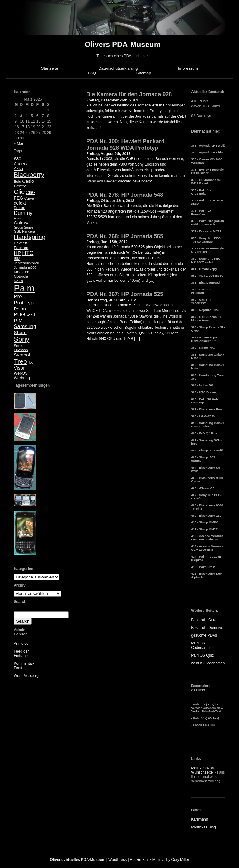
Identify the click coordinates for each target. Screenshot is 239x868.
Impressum (188, 68)
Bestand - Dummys (207, 628)
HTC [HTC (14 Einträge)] (28, 253)
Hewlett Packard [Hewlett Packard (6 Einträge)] (21, 245)
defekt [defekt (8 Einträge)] (20, 203)
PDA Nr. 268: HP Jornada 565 (125, 236)
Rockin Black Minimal (148, 860)
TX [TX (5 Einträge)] (30, 362)
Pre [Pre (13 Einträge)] (18, 297)
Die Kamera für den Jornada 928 (129, 94)
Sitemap (144, 73)
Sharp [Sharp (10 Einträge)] (20, 332)
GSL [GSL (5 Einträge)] (17, 231)
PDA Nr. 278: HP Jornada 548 (125, 195)
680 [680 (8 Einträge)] (17, 159)
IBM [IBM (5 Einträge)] (17, 259)
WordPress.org (26, 676)
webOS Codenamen (208, 663)
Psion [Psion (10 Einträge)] (20, 309)
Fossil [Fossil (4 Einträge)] (18, 218)
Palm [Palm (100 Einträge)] (24, 288)
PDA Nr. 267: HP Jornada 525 (125, 294)
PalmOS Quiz (202, 655)
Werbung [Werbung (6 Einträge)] (22, 378)
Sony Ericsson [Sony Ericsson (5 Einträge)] (21, 348)
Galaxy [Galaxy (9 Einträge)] (21, 223)
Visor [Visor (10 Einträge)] (19, 368)
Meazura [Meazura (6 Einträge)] (21, 272)
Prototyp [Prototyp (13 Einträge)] (24, 303)
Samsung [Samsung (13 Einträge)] (25, 326)
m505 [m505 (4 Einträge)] (32, 267)
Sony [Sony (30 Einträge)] (21, 339)
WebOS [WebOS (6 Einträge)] (21, 373)
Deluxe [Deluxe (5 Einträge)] (19, 208)
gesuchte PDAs (204, 635)
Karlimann (199, 819)
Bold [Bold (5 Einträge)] (17, 182)
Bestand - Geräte (205, 620)
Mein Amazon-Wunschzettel (203, 770)
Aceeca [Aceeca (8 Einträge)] (21, 164)
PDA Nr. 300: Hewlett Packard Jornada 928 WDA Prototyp (125, 145)
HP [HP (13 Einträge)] (17, 253)
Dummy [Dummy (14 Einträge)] (23, 213)
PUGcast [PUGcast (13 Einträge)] (24, 315)
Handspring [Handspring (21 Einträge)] (30, 237)
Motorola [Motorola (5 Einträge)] (21, 276)
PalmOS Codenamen (201, 645)
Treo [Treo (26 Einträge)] (20, 361)
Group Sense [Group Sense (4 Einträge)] (23, 227)
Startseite (50, 68)
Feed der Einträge (21, 653)
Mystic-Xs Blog (203, 827)
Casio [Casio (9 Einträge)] (28, 181)
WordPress (117, 860)
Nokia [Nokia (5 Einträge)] (18, 281)
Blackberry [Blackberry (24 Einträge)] (29, 175)
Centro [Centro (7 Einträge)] (20, 186)
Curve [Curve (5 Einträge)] (29, 198)
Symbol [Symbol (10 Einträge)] (22, 355)
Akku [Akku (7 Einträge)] (18, 169)
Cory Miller (180, 860)
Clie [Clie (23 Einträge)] (19, 192)
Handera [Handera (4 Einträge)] (28, 231)
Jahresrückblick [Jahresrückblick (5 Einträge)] (26, 263)
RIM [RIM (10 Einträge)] (18, 321)
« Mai (18, 144)
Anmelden (22, 644)
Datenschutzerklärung (118, 68)
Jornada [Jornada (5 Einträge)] (20, 267)
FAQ (92, 73)
